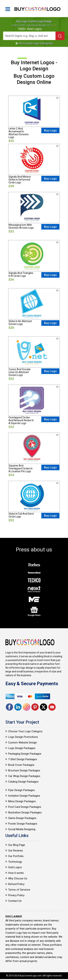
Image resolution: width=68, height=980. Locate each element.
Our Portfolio (16, 856)
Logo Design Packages (22, 748)
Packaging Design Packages (25, 754)
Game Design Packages (22, 818)
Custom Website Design (22, 743)
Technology (15, 862)
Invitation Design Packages (24, 796)
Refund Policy (16, 884)
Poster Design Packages (23, 824)
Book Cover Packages (21, 765)
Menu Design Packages (22, 801)
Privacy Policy (16, 895)
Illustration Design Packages (25, 812)
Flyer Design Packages (21, 790)
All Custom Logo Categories (34, 43)
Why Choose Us (18, 878)
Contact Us (15, 901)
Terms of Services (19, 890)
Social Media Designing (22, 829)
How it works (16, 873)
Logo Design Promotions (23, 737)
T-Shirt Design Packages (23, 759)
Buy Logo (50, 130)
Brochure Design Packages (24, 770)
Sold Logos (15, 867)
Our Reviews (16, 851)
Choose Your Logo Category (25, 731)
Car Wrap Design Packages (24, 776)
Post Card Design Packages (25, 807)
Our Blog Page (17, 845)
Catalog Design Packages (23, 782)
